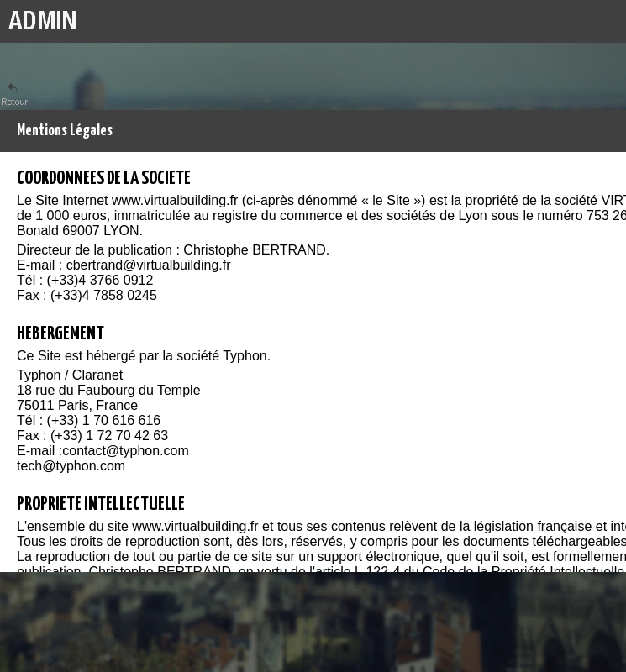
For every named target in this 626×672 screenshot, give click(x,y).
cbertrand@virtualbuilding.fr (149, 265)
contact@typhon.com (126, 451)
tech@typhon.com (71, 466)
